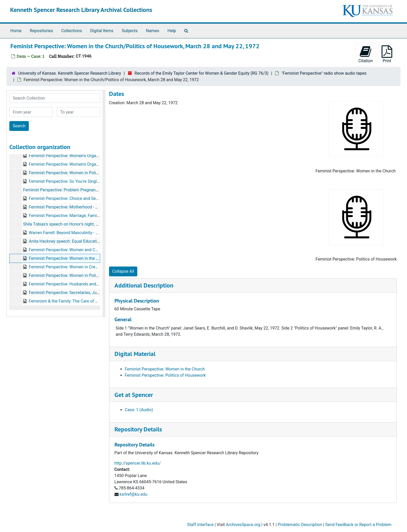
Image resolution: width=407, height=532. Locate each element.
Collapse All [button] (123, 271)
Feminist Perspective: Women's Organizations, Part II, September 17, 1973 (97, 164)
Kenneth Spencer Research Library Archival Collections (81, 10)
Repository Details (138, 429)
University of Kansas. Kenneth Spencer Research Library (70, 73)
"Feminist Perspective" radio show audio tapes (324, 73)
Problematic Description (300, 525)
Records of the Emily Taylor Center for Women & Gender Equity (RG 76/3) (201, 73)
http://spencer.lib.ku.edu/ (138, 463)
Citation (366, 54)
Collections (72, 31)
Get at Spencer (134, 395)
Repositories (41, 31)
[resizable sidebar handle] (104, 204)
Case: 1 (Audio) (139, 410)
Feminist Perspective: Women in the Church (165, 369)
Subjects (130, 31)
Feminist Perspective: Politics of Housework (165, 375)
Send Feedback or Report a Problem (358, 525)
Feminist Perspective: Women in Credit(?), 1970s (73, 267)
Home (16, 31)
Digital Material (135, 354)
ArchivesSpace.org (243, 525)
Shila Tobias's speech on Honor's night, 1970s (65, 224)
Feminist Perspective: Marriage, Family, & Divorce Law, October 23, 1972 (95, 216)
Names (152, 31)
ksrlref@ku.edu (133, 494)
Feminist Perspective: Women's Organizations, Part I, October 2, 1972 (92, 156)
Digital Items (102, 31)
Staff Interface (200, 525)
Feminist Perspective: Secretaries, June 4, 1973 (72, 293)
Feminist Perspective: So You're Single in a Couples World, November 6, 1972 (99, 181)
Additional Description (144, 285)
